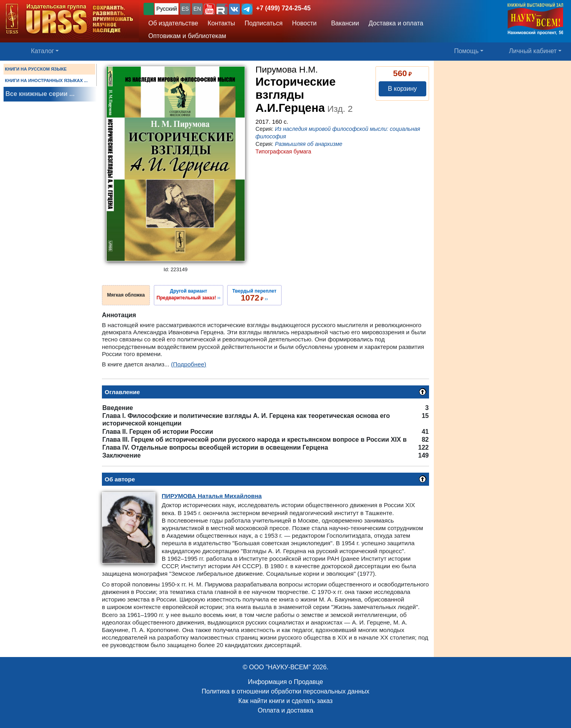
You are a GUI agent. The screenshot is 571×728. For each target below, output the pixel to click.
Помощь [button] (466, 51)
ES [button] (185, 9)
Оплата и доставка (285, 710)
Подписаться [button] (264, 23)
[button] (209, 9)
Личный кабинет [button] (533, 51)
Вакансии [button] (343, 23)
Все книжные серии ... (40, 94)
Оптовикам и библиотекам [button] (187, 36)
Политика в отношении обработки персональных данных (285, 691)
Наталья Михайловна (212, 496)
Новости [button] (305, 23)
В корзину (402, 89)
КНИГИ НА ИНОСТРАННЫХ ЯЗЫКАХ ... (46, 80)
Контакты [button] (221, 23)
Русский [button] (167, 9)
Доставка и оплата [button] (396, 23)
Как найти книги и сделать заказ (285, 701)
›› (189, 294)
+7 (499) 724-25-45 (283, 8)
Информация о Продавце (285, 682)
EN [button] (197, 9)
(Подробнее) (189, 364)
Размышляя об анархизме (308, 144)
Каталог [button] (42, 51)
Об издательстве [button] (173, 23)
